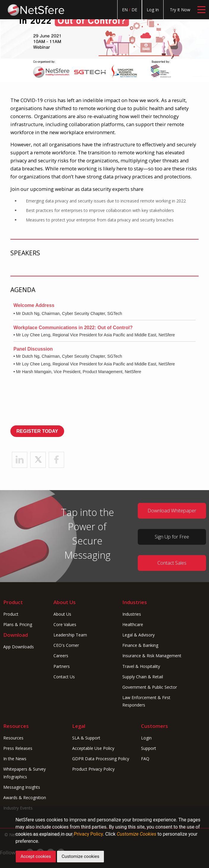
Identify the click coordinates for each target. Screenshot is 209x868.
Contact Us (64, 677)
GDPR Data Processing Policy (101, 759)
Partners (62, 666)
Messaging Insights (22, 787)
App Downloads (19, 647)
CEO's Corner (66, 645)
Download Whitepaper (172, 510)
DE (134, 10)
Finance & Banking (140, 645)
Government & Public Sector (150, 687)
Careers (61, 656)
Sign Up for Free (172, 537)
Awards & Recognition (25, 797)
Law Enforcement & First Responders (146, 701)
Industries (132, 614)
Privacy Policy (88, 834)
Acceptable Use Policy (93, 748)
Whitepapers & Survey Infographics (24, 773)
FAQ (145, 759)
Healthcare (133, 624)
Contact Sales (172, 563)
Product (11, 614)
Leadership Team (70, 635)
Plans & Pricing (18, 624)
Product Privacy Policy (93, 769)
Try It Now (180, 10)
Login (146, 738)
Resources (13, 738)
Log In (153, 10)
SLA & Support (86, 738)
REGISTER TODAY (37, 431)
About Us (62, 614)
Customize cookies (81, 856)
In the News (15, 759)
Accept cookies (36, 856)
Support (149, 748)
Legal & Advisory (138, 635)
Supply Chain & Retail (143, 677)
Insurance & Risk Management (152, 656)
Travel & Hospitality (141, 666)
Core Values (65, 624)
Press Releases (18, 748)
